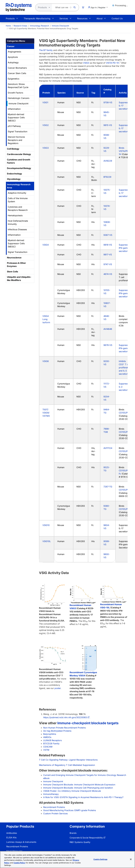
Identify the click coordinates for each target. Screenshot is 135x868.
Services (64, 18)
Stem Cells (13, 272)
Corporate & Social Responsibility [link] (86, 838)
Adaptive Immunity (17, 193)
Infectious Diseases (17, 229)
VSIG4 (46, 245)
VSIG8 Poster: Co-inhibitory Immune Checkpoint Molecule (72, 791)
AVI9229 (108, 161)
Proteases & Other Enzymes (16, 265)
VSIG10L (47, 541)
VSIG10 (46, 525)
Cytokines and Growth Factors (19, 161)
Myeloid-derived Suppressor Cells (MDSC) (16, 117)
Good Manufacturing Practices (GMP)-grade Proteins (70, 810)
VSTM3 (46, 416)
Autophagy (13, 62)
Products (10, 18)
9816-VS (108, 245)
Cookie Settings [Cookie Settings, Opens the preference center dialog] (100, 859)
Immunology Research (39, 26)
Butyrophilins (50, 734)
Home (8, 26)
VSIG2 (46, 125)
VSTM (46, 750)
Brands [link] (73, 833)
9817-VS (108, 255)
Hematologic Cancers (19, 98)
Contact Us (117, 18)
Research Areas (20, 26)
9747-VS (108, 264)
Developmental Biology (19, 168)
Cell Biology (13, 149)
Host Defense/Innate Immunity (18, 222)
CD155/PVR (125, 413)
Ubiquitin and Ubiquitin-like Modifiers (19, 279)
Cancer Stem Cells (17, 73)
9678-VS (108, 345)
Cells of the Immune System (18, 200)
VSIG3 (86, 63)
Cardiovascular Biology (19, 154)
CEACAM (48, 747)
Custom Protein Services (55, 813)
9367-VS (108, 235)
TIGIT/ (45, 410)
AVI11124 (108, 448)
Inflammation (14, 109)
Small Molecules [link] (14, 851)
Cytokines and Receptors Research (18, 208)
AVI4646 (108, 329)
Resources (82, 18)
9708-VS (108, 102)
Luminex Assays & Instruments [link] (21, 842)
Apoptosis (13, 57)
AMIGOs (47, 737)
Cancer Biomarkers (17, 68)
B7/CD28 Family (51, 744)
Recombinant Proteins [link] (17, 846)
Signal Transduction (18, 131)
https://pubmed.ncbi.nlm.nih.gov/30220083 (65, 717)
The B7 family (46, 50)
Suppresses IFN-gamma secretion (125, 248)
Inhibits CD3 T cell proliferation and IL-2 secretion (125, 368)
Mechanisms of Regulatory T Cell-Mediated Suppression (67, 765)
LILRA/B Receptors (52, 740)
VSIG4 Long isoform (46, 319)
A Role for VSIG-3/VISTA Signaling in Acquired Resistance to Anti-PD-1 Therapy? (83, 797)
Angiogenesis (14, 52)
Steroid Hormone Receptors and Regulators (16, 140)
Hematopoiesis (15, 215)
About (99, 18)
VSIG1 (45, 102)
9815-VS (108, 125)
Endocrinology (15, 174)
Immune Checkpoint (60, 26)
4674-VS (108, 274)
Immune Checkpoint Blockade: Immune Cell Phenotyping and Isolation (78, 788)
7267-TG (108, 487)
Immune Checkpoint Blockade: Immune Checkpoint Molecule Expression (79, 785)
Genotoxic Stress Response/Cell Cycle (18, 86)
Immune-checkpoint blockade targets (88, 723)
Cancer (11, 46)
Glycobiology (14, 179)
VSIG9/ (46, 413)
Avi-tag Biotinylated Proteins (57, 731)
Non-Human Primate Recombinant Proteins (64, 728)
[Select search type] (43, 7)
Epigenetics (14, 79)
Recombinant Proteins (54, 807)
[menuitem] (8, 26)
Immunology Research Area (19, 186)
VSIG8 (46, 361)
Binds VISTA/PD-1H (124, 151)
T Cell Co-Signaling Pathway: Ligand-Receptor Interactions (68, 760)
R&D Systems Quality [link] (80, 842)
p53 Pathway (14, 126)
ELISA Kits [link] (11, 838)
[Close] (131, 859)
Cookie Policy (19, 863)
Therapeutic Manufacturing (37, 18)
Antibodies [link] (12, 833)
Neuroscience (14, 258)
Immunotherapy (51, 794)
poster (58, 688)
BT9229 (107, 177)
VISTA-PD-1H (113, 63)
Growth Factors (15, 93)
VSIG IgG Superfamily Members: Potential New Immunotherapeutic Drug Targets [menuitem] (43, 28)
